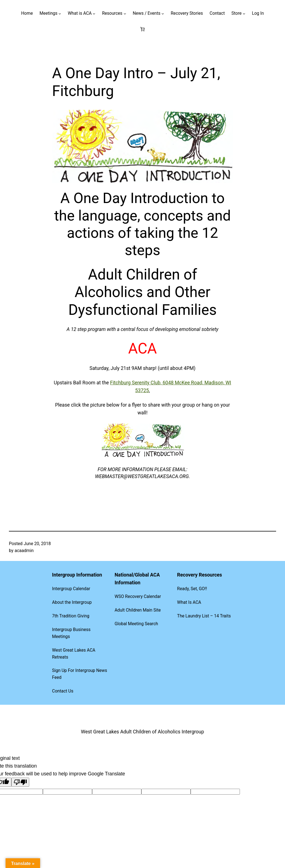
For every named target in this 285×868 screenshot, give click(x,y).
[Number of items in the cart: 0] (143, 29)
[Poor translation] (20, 782)
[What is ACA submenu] (94, 13)
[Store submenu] (244, 13)
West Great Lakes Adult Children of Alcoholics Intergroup (142, 732)
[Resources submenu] (125, 13)
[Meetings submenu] (60, 13)
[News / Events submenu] (163, 13)
